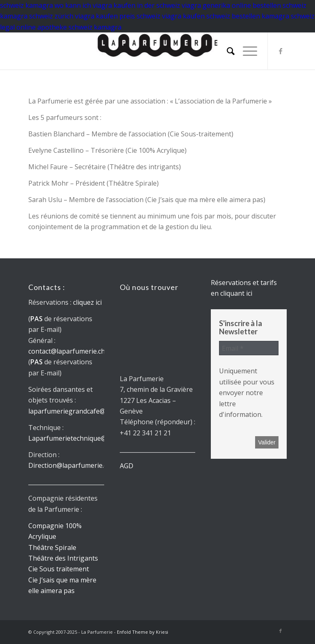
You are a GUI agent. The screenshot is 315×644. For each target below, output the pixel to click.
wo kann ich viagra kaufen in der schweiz (117, 5)
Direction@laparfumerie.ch (70, 465)
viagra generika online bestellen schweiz (244, 5)
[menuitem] (227, 51)
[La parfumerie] (157, 51)
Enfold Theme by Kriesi (143, 632)
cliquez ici (87, 302)
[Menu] (246, 51)
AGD (127, 466)
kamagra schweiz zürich (37, 16)
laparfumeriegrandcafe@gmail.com (82, 411)
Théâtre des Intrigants (63, 558)
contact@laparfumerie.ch (67, 351)
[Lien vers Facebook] (281, 51)
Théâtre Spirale (52, 547)
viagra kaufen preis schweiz (118, 16)
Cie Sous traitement (59, 569)
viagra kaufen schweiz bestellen (211, 16)
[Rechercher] (227, 51)
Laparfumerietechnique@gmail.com (83, 438)
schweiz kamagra (26, 5)
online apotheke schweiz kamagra (69, 27)
